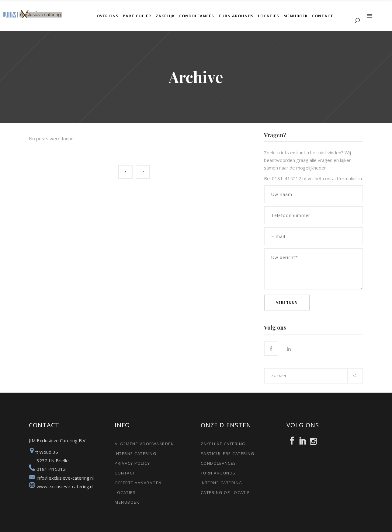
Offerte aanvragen (138, 483)
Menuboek (127, 502)
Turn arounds (218, 473)
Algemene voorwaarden (144, 444)
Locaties (125, 492)
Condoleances (219, 463)
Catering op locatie (225, 492)
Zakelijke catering (223, 444)
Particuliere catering (228, 453)
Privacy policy (132, 463)
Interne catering (135, 453)
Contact (125, 473)
